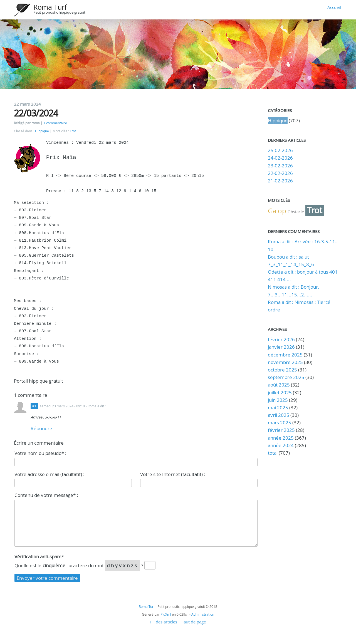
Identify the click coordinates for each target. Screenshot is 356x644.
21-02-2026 (280, 181)
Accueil (334, 7)
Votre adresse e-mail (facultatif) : (50, 474)
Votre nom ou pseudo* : (40, 453)
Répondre (41, 428)
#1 (34, 406)
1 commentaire (55, 123)
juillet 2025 (280, 392)
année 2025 (281, 438)
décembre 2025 (285, 355)
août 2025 (279, 385)
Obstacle (296, 212)
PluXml (166, 614)
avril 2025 (279, 415)
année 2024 (281, 445)
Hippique (42, 131)
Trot (73, 131)
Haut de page (193, 622)
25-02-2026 (280, 150)
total (273, 453)
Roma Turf (50, 7)
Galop (277, 211)
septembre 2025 (286, 377)
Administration (203, 614)
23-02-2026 (280, 166)
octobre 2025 (282, 370)
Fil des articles (164, 622)
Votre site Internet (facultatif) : (173, 474)
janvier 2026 (281, 347)
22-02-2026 (280, 173)
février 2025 (281, 430)
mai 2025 (278, 408)
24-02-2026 (280, 158)
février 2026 (281, 339)
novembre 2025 (285, 362)
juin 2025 (278, 400)
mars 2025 (280, 423)
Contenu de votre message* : (46, 495)
